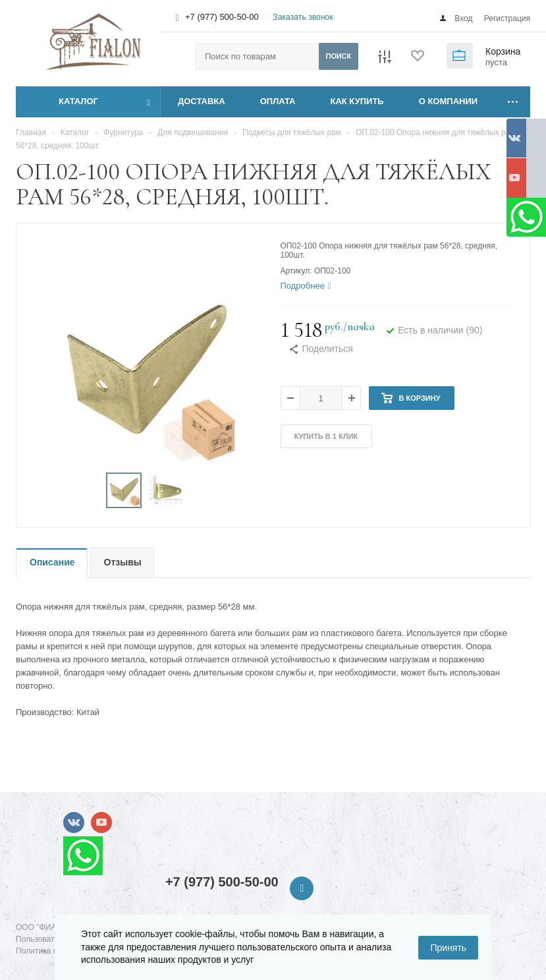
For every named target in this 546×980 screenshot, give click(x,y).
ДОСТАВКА (202, 101)
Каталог (64, 101)
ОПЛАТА (278, 101)
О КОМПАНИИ (448, 101)
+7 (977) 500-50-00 (222, 17)
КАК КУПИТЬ (357, 101)
